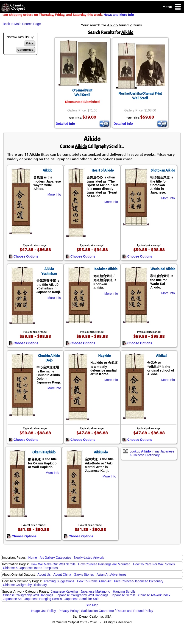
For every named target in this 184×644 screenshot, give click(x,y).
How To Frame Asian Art (94, 581)
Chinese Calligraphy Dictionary (25, 585)
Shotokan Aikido (163, 170)
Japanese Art (12, 599)
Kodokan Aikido (106, 269)
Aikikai (161, 356)
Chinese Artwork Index (154, 595)
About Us (44, 575)
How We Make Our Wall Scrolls (53, 564)
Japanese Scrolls (123, 595)
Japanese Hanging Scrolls (43, 599)
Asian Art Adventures (112, 575)
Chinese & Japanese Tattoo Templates (30, 568)
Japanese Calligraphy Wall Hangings (82, 595)
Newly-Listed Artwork (89, 558)
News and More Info (119, 15)
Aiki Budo (101, 452)
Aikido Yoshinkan (49, 271)
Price (29, 43)
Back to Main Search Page (22, 24)
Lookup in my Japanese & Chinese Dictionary (152, 453)
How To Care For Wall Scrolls (154, 564)
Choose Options (23, 256)
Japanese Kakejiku (64, 591)
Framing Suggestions (59, 581)
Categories (25, 50)
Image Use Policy (43, 611)
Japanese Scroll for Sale (82, 599)
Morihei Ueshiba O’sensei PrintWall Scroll (140, 96)
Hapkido (105, 356)
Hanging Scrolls (124, 591)
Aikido (47, 170)
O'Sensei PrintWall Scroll (82, 93)
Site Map (92, 605)
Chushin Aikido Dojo (49, 358)
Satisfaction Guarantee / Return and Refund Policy (117, 611)
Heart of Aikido (103, 170)
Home (33, 558)
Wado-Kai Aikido (163, 269)
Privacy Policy (68, 611)
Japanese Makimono (95, 591)
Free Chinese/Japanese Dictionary (139, 581)
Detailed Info (65, 124)
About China (62, 575)
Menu (172, 7)
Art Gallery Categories (56, 558)
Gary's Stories (84, 575)
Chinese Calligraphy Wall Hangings (28, 595)
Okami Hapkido (44, 452)
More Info (54, 194)
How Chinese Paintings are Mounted (104, 564)
